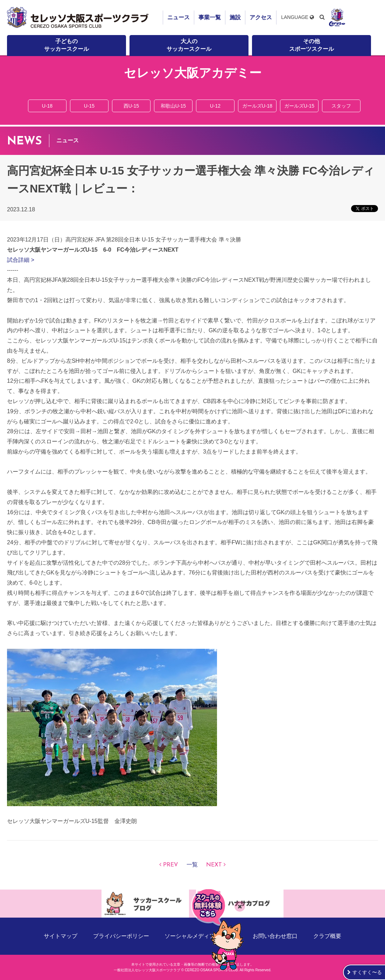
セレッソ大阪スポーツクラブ (79, 18)
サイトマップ (61, 936)
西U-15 (131, 106)
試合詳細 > (21, 260)
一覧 (192, 865)
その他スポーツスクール (311, 45)
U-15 (89, 106)
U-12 (215, 106)
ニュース (178, 17)
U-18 (47, 106)
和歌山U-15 (173, 106)
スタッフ (341, 106)
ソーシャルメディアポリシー (201, 936)
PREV (171, 865)
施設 (235, 17)
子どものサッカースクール (66, 45)
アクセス (261, 17)
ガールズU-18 (257, 106)
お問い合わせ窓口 (275, 936)
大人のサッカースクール (189, 45)
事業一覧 (210, 17)
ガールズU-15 (299, 106)
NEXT (214, 865)
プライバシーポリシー (121, 936)
